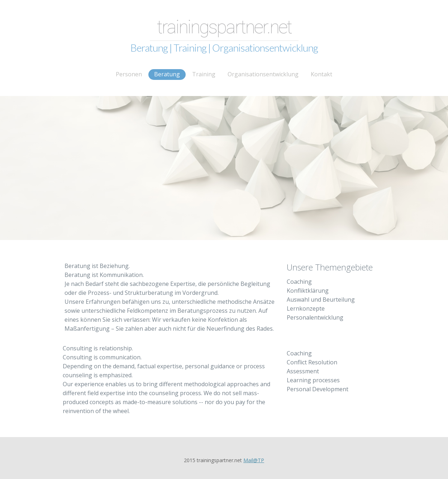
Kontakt (321, 74)
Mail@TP (254, 460)
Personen (129, 74)
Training (204, 74)
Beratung (167, 74)
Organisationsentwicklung (263, 74)
